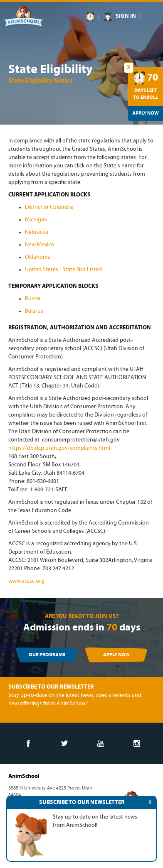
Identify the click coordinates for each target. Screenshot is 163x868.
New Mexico (40, 245)
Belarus (34, 311)
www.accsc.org (26, 581)
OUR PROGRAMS (47, 655)
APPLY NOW (116, 655)
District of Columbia (49, 207)
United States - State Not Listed (63, 270)
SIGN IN (126, 16)
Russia (33, 299)
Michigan (36, 220)
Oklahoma (38, 257)
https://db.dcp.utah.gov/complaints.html (59, 448)
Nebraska (37, 232)
